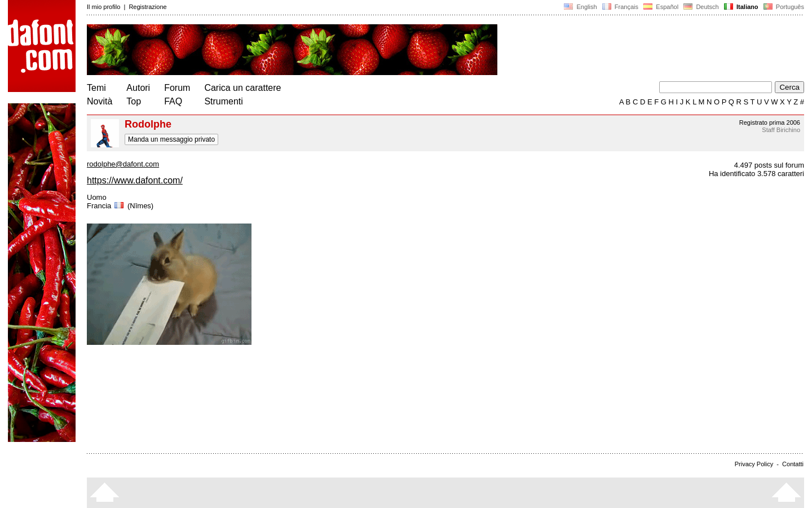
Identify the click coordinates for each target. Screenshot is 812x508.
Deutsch (701, 7)
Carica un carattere (242, 88)
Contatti (793, 464)
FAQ (173, 101)
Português (783, 7)
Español (661, 7)
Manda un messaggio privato (171, 139)
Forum (177, 88)
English (580, 7)
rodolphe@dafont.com (123, 164)
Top (134, 101)
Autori (138, 88)
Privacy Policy (754, 464)
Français (620, 7)
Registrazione (147, 7)
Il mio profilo (103, 7)
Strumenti (223, 101)
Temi (96, 88)
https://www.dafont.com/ (135, 180)
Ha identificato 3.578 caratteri (756, 174)
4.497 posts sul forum (769, 165)
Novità (100, 101)
